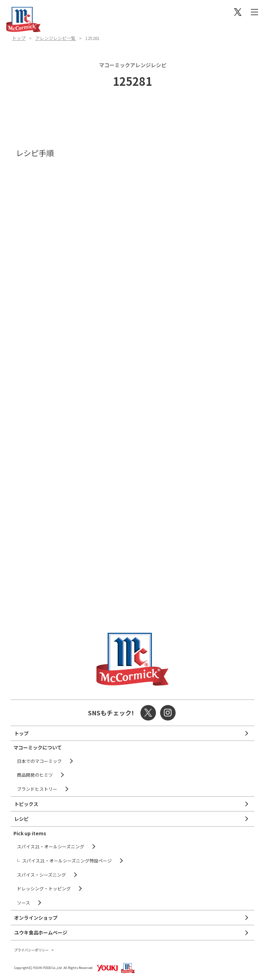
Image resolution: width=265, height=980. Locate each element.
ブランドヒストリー (37, 789)
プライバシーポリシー (31, 950)
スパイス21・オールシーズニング (51, 846)
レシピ (21, 819)
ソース (23, 903)
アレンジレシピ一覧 (55, 38)
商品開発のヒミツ (35, 775)
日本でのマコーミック (39, 761)
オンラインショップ (36, 918)
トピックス (26, 804)
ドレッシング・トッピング (44, 889)
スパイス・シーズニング (41, 875)
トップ (19, 38)
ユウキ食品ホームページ (41, 932)
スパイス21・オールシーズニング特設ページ (67, 861)
